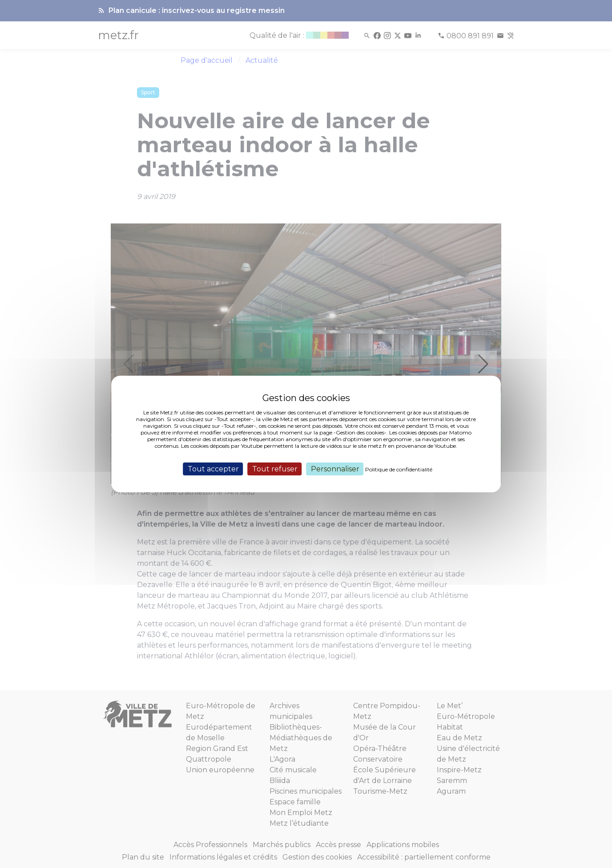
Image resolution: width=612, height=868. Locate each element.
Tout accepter (213, 469)
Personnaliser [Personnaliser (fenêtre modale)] (335, 469)
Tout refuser (275, 469)
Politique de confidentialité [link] (399, 469)
